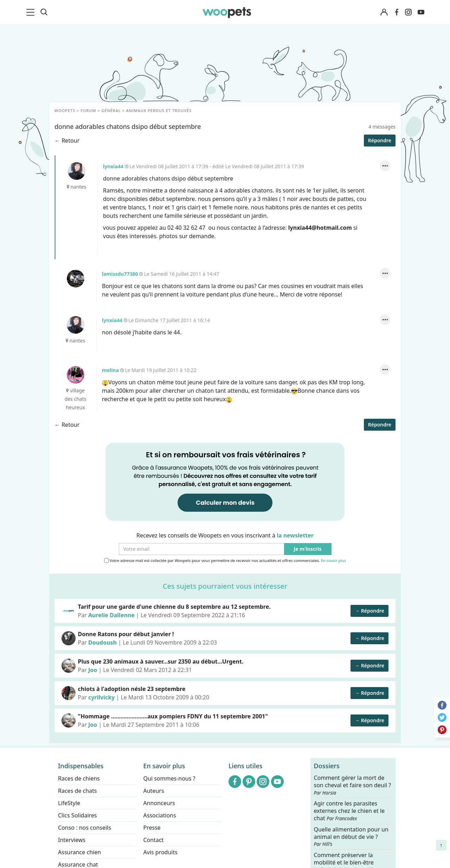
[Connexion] (384, 12)
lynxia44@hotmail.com (320, 228)
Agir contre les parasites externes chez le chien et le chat (349, 811)
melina (76, 375)
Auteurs (154, 791)
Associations (160, 815)
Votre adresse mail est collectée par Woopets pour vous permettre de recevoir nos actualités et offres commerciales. (225, 561)
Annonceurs (159, 803)
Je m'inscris (308, 549)
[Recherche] (44, 12)
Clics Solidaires (78, 815)
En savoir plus (333, 561)
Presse (152, 828)
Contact (154, 840)
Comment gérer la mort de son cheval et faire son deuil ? (353, 785)
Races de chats (77, 791)
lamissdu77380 (76, 279)
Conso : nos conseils (85, 828)
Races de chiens (79, 778)
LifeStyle (69, 803)
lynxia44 (77, 171)
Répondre (380, 140)
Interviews (72, 840)
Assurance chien (79, 852)
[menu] (32, 12)
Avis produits (160, 852)
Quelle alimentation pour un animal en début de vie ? (351, 836)
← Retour (67, 141)
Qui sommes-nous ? (169, 778)
